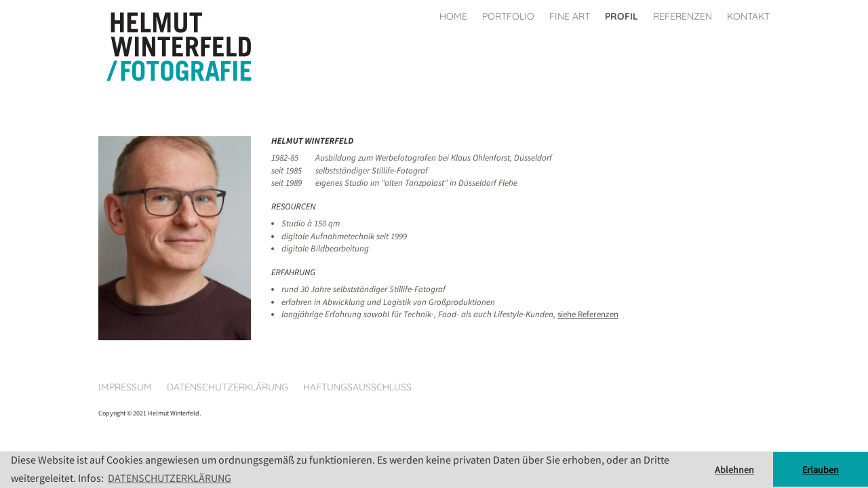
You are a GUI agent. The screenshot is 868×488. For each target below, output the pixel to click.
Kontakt (748, 16)
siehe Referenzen (588, 314)
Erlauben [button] (821, 470)
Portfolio (508, 16)
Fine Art (570, 16)
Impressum (125, 387)
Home (453, 16)
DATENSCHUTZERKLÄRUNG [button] (170, 478)
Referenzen (683, 16)
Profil (622, 16)
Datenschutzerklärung (228, 387)
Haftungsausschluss (357, 387)
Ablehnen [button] (734, 470)
